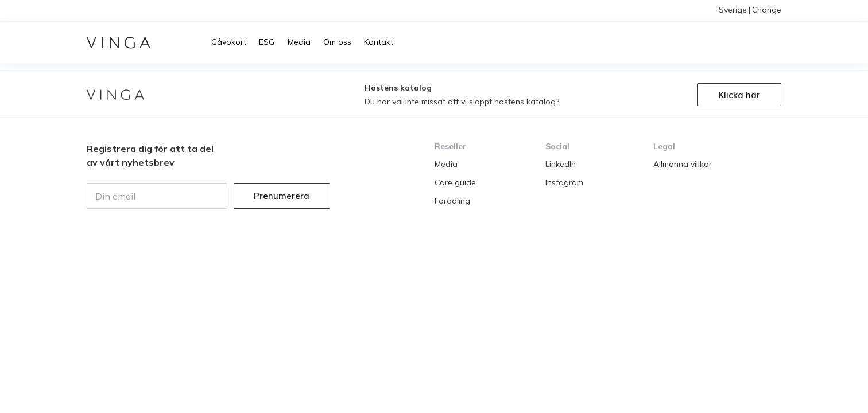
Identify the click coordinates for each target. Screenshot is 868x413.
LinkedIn (561, 164)
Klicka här (739, 95)
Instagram (564, 182)
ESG (267, 42)
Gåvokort (229, 42)
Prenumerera (282, 196)
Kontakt (379, 42)
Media (299, 42)
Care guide (455, 182)
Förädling (452, 201)
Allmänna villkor (683, 164)
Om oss (337, 42)
